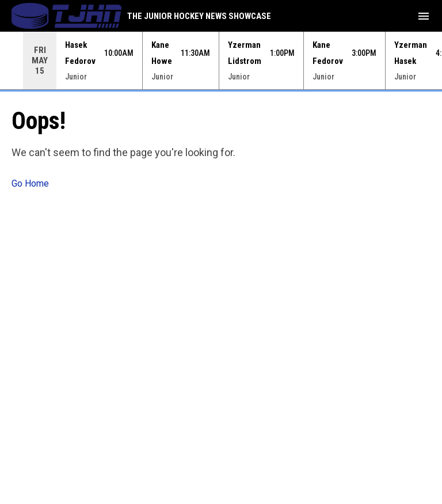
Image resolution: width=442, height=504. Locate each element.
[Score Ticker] (221, 60)
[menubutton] (424, 16)
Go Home (30, 183)
